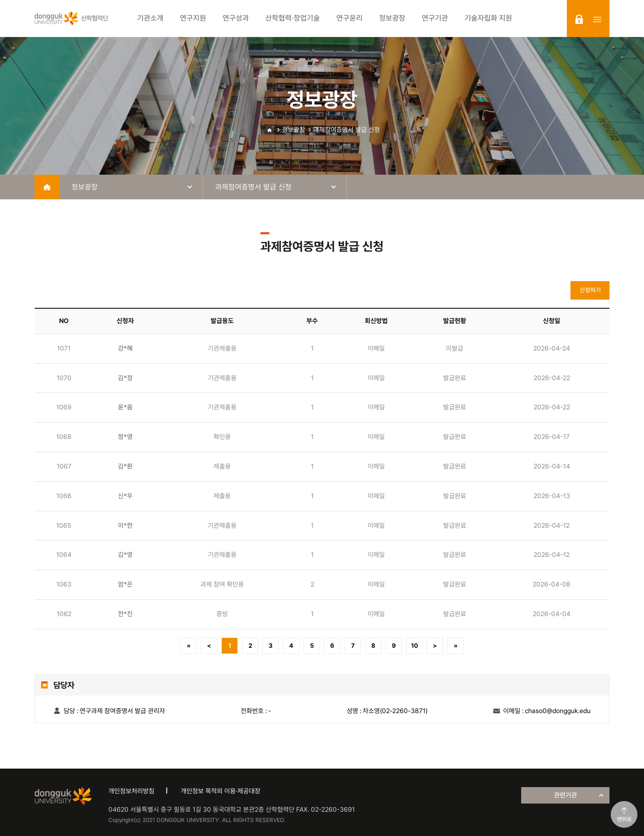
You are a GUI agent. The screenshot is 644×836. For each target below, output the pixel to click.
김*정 (125, 378)
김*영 (125, 555)
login (579, 19)
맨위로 (624, 819)
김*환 (125, 466)
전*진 (125, 614)
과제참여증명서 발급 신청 (347, 130)
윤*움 (125, 407)
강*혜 (125, 348)
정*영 (125, 437)
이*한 (125, 525)
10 (415, 646)
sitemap (597, 19)
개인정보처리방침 (131, 791)
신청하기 (590, 290)
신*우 (125, 496)
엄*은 (125, 584)
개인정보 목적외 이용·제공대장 (221, 791)
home (47, 187)
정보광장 (294, 130)
